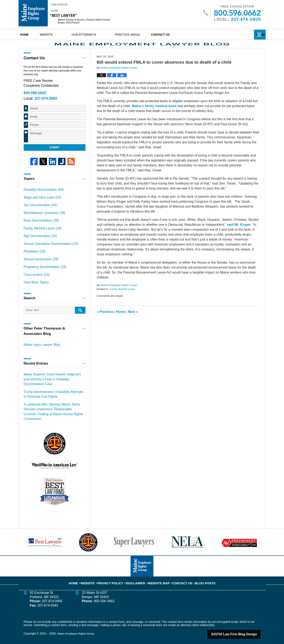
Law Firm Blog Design (241, 629)
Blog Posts (200, 576)
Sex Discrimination (39, 215)
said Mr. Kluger (239, 237)
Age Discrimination (39, 244)
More (257, 35)
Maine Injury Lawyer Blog (40, 349)
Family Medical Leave (122, 301)
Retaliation (33, 258)
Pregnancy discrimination (43, 273)
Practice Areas (143, 35)
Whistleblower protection (42, 222)
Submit (55, 159)
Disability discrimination (42, 201)
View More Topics (35, 287)
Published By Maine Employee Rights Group (232, 13)
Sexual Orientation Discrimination (48, 251)
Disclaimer (137, 576)
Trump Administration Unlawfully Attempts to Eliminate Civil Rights (52, 396)
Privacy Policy (115, 576)
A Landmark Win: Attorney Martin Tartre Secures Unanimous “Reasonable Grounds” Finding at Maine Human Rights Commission (54, 410)
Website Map (158, 576)
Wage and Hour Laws (40, 208)
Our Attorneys (100, 35)
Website (62, 35)
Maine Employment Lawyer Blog (64, 13)
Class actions (35, 280)
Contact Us (184, 35)
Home (32, 35)
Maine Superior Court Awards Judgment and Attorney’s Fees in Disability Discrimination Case (52, 383)
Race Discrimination (39, 230)
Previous (105, 324)
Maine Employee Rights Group (77, 629)
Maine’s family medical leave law (157, 118)
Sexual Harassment (39, 266)
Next (133, 324)
